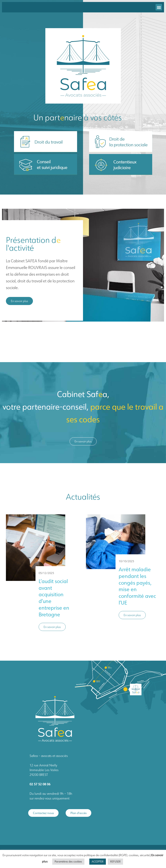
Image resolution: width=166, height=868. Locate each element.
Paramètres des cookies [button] (68, 862)
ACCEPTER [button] (98, 862)
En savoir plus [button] (52, 627)
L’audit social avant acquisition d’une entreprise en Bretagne (54, 598)
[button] (159, 7)
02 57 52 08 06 (40, 784)
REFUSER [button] (115, 862)
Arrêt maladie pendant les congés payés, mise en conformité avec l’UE (137, 586)
